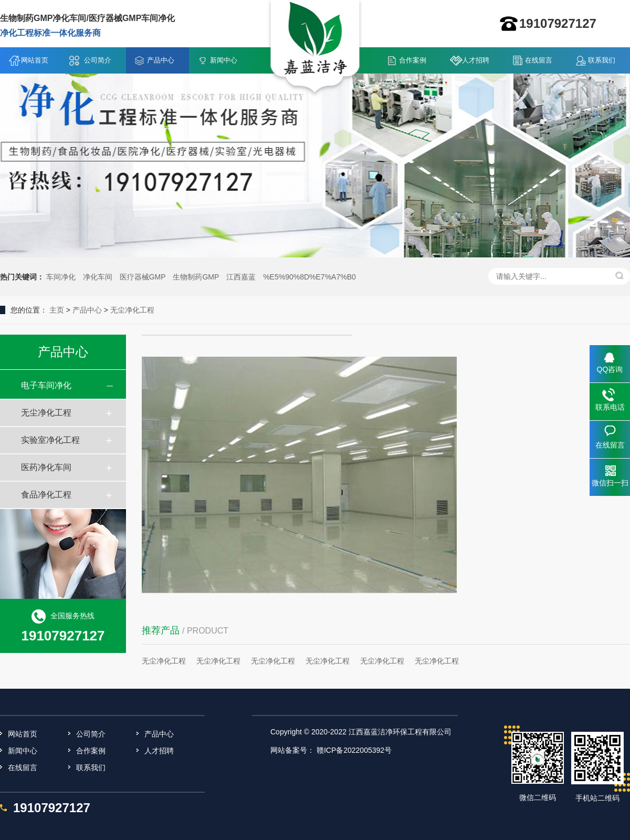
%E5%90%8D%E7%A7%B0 (309, 277)
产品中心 (161, 60)
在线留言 (539, 60)
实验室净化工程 (50, 440)
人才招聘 (476, 60)
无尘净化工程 (132, 310)
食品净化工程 (46, 495)
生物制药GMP (196, 277)
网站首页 (35, 60)
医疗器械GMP (143, 277)
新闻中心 (224, 60)
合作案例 (413, 60)
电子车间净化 (46, 385)
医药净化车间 (46, 467)
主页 (57, 310)
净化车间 (98, 277)
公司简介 (98, 60)
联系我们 (602, 60)
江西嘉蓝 (241, 277)
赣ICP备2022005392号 (354, 750)
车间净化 (61, 277)
